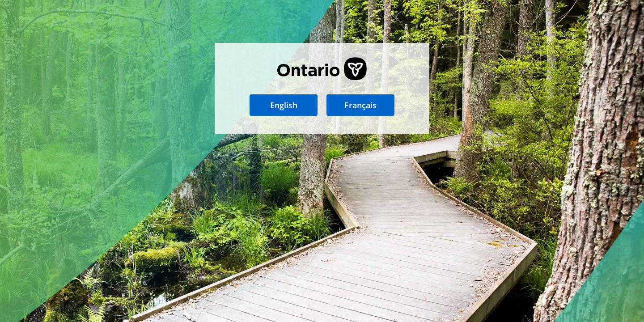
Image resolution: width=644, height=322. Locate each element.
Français (360, 105)
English (284, 105)
